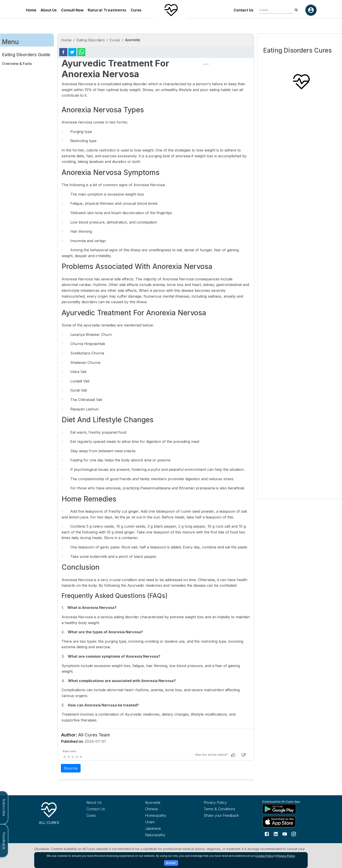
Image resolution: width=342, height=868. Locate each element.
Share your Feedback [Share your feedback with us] (221, 815)
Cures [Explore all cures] (91, 815)
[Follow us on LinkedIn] (276, 834)
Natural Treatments (107, 10)
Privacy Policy (286, 856)
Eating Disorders (91, 40)
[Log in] (311, 10)
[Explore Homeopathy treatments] (166, 815)
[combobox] (273, 10)
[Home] (171, 10)
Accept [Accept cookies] (171, 863)
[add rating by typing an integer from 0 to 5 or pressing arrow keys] (73, 757)
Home (31, 10)
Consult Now (72, 10)
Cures (136, 10)
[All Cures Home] (49, 813)
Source (71, 768)
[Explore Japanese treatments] (166, 828)
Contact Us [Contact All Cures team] (96, 809)
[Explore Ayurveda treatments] (166, 802)
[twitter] (72, 52)
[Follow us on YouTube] (285, 834)
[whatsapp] (81, 52)
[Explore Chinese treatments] (166, 809)
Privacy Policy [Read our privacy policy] (215, 802)
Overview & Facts (17, 64)
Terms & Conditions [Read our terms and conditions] (219, 809)
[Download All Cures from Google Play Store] (283, 809)
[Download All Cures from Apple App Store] (283, 822)
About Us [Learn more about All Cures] (94, 802)
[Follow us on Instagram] (294, 834)
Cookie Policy (264, 856)
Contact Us (244, 10)
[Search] (296, 10)
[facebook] (63, 52)
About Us (49, 10)
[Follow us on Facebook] (267, 834)
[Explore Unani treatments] (166, 822)
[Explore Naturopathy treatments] (166, 835)
